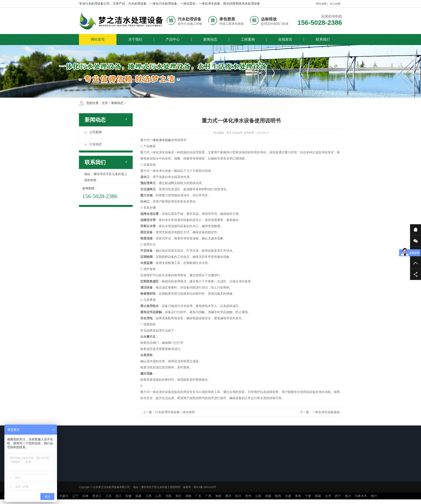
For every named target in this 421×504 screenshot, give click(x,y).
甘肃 (288, 496)
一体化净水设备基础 (326, 412)
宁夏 (308, 496)
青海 (298, 496)
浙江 (118, 496)
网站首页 (98, 39)
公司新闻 (93, 132)
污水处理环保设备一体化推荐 (175, 412)
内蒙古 (64, 496)
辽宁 (75, 496)
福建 (138, 496)
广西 (208, 496)
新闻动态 (210, 39)
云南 (258, 496)
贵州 (248, 496)
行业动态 (93, 144)
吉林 (86, 496)
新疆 (318, 496)
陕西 (278, 496)
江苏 (109, 496)
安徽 (128, 496)
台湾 (328, 496)
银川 (348, 496)
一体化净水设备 (160, 140)
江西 (148, 496)
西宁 (338, 496)
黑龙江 (97, 496)
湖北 (178, 496)
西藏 (268, 496)
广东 (198, 496)
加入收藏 (335, 4)
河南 (168, 496)
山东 (158, 496)
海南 (218, 496)
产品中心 (173, 39)
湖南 (188, 496)
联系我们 (323, 39)
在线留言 (285, 39)
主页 (105, 103)
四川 (238, 496)
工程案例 (248, 39)
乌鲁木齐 (361, 496)
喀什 (374, 496)
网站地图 (321, 4)
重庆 (228, 496)
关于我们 (135, 39)
